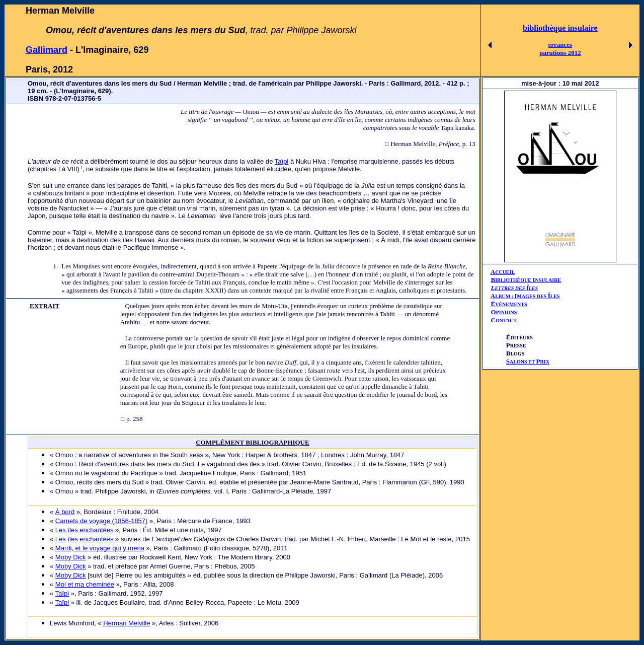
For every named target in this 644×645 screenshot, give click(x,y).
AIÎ (525, 296)
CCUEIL (505, 272)
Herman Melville (127, 623)
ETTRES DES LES (516, 288)
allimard (50, 50)
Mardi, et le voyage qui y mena (100, 548)
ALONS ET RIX (528, 362)
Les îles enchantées (85, 530)
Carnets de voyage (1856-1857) (102, 521)
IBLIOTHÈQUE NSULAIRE (528, 280)
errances (560, 45)
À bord (65, 512)
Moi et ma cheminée (85, 584)
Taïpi (281, 161)
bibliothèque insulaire (560, 28)
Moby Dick (71, 557)
